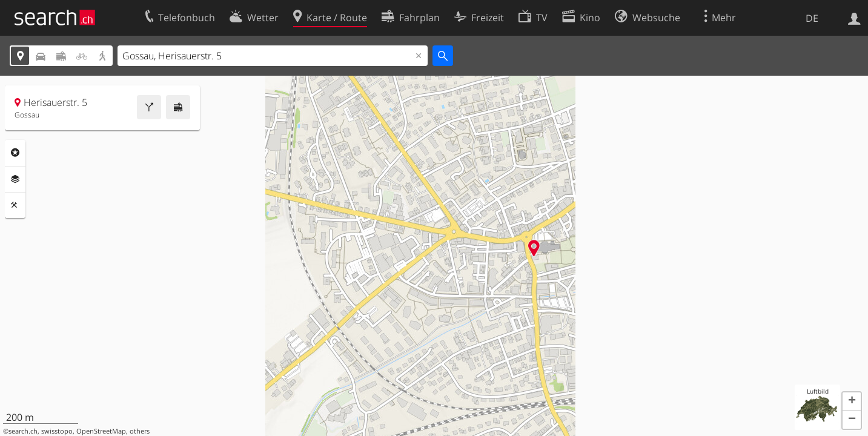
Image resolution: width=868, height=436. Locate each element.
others (140, 431)
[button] (852, 401)
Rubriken (15, 153)
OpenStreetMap (101, 431)
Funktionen (15, 205)
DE (812, 18)
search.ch (23, 431)
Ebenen (15, 179)
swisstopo (57, 431)
